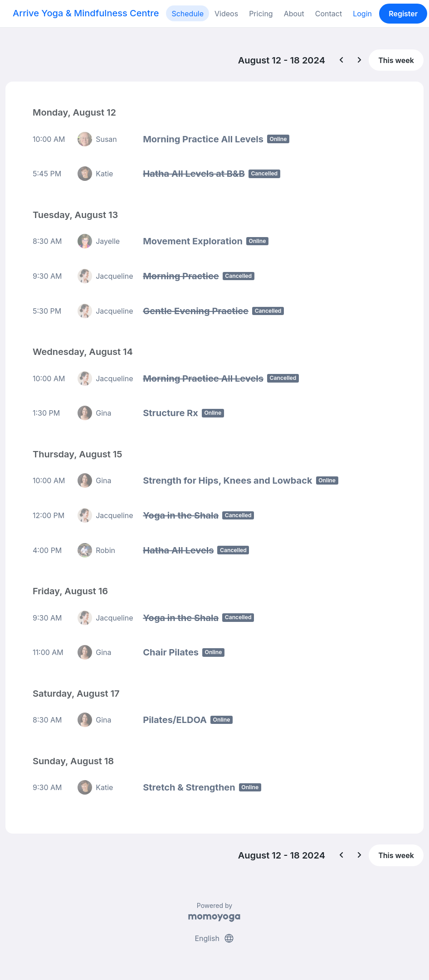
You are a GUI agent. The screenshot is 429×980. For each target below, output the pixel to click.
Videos (226, 14)
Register (403, 14)
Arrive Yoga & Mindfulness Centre (86, 13)
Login (362, 14)
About (294, 14)
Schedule (188, 14)
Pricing (261, 14)
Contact (329, 14)
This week (396, 60)
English (214, 938)
